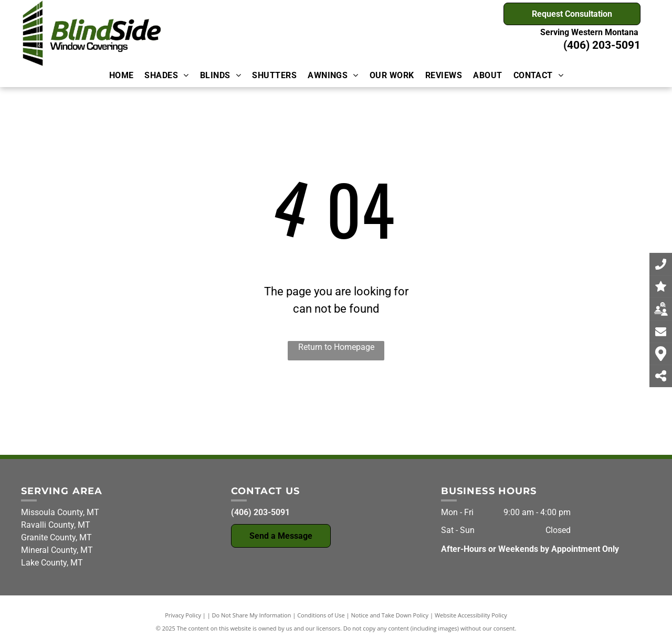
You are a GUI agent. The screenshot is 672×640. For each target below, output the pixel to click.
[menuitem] (121, 76)
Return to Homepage (336, 347)
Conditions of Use (321, 615)
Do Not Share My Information (252, 615)
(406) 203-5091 (602, 45)
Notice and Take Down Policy (390, 615)
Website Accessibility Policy (471, 615)
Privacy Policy (183, 615)
